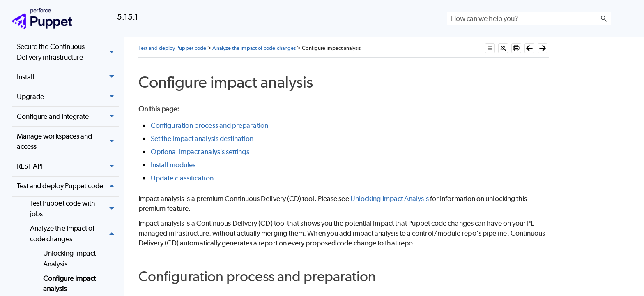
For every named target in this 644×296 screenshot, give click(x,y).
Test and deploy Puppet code (68, 186)
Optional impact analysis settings (200, 152)
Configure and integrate (68, 117)
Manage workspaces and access (68, 142)
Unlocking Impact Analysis (69, 259)
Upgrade (68, 97)
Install (68, 77)
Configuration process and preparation (209, 125)
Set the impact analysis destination (202, 139)
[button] (604, 18)
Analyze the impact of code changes (74, 234)
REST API (68, 167)
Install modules (173, 165)
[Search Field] (529, 18)
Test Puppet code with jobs (74, 209)
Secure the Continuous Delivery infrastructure (68, 52)
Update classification (182, 178)
